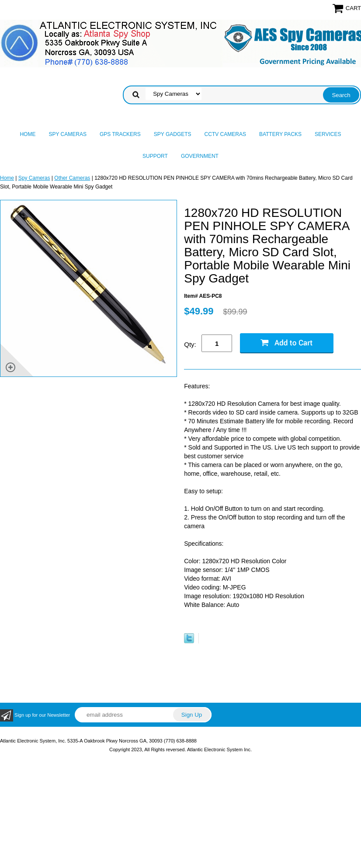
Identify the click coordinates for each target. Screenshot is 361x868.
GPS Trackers (120, 134)
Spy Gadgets (173, 134)
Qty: (190, 344)
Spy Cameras (67, 134)
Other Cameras (72, 178)
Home (28, 134)
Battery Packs (280, 134)
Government (200, 156)
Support (155, 156)
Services (328, 134)
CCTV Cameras (225, 134)
